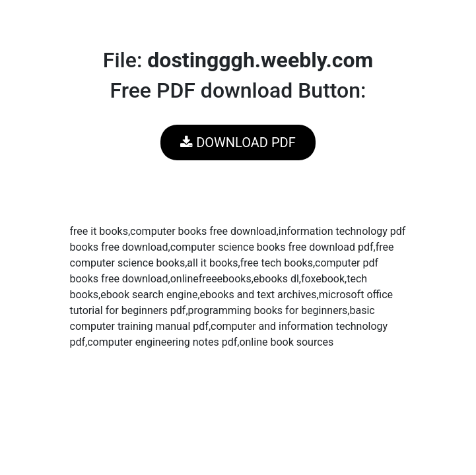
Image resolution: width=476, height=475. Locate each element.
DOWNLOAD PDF (238, 142)
